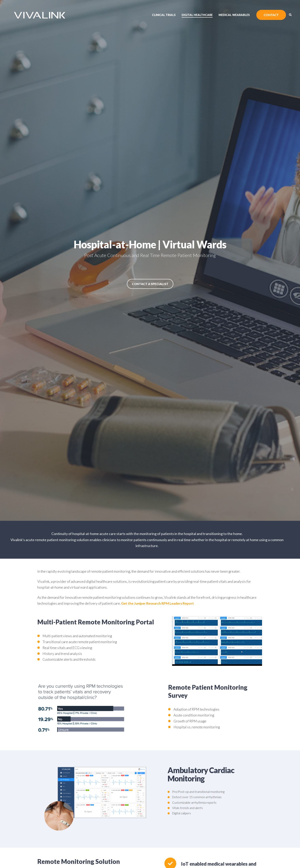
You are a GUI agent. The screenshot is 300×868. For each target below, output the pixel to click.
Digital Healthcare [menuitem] (197, 15)
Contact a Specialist (150, 284)
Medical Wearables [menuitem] (234, 15)
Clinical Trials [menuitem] (164, 15)
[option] (150, 260)
